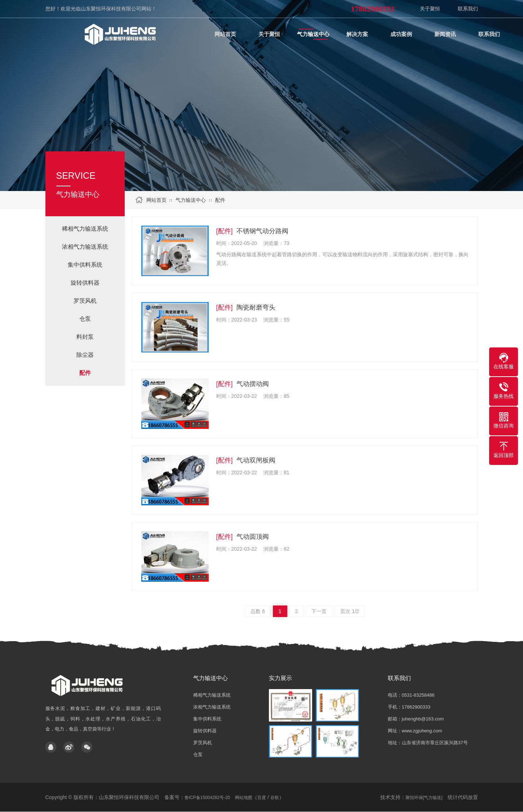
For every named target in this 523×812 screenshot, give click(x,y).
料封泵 (85, 337)
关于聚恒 (430, 9)
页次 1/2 (349, 611)
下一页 (319, 611)
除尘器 (85, 355)
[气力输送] (433, 798)
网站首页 (156, 200)
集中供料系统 (85, 265)
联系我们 (468, 9)
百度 (262, 798)
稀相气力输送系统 (85, 229)
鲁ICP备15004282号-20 (207, 798)
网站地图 (244, 798)
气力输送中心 (191, 200)
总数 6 (258, 611)
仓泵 (85, 319)
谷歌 (275, 798)
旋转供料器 (85, 283)
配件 (220, 200)
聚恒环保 (414, 798)
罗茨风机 (85, 301)
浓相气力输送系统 (85, 247)
